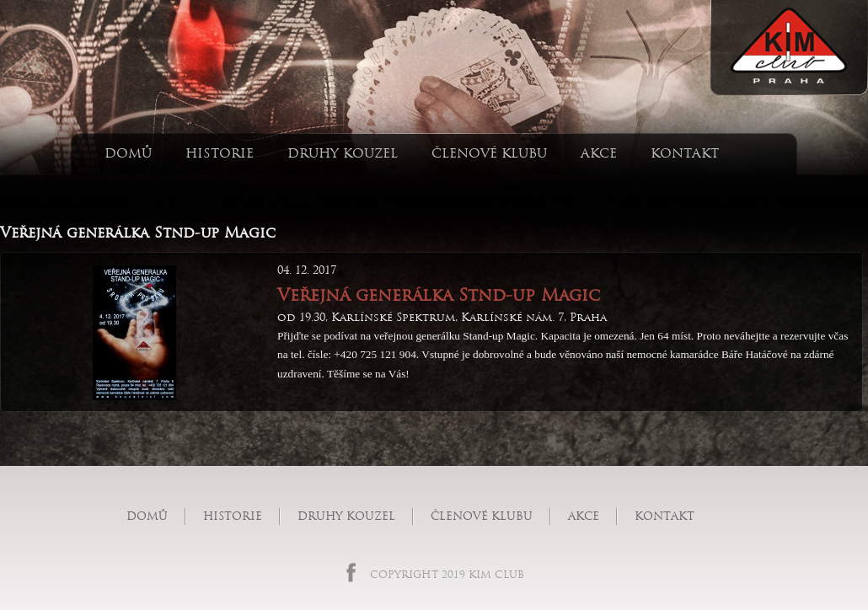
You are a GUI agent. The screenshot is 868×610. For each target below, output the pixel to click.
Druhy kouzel (343, 153)
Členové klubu (489, 153)
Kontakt (685, 153)
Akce (599, 153)
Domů (128, 153)
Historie (220, 153)
